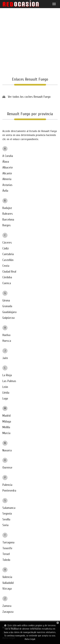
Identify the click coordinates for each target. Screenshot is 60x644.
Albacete (8, 167)
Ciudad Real (9, 272)
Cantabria (8, 254)
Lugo (5, 398)
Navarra (7, 450)
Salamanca (9, 508)
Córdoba (7, 277)
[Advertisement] (30, 42)
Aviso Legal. (30, 639)
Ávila (5, 191)
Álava (6, 162)
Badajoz (7, 208)
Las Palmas (9, 381)
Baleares (8, 214)
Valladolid (8, 583)
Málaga (7, 421)
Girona (6, 300)
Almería (7, 179)
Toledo (6, 560)
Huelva (6, 335)
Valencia (7, 577)
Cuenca (7, 283)
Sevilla (6, 519)
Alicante (7, 173)
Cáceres (7, 243)
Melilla (6, 427)
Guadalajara (9, 312)
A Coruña (8, 156)
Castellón (8, 260)
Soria (5, 525)
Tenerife (7, 548)
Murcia (6, 433)
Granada (7, 306)
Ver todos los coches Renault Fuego (29, 97)
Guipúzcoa (8, 318)
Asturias (7, 185)
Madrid (6, 416)
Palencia (7, 485)
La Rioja (7, 375)
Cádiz (6, 248)
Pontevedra (9, 490)
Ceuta (6, 266)
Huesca (7, 341)
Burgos (7, 225)
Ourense (7, 467)
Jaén (5, 358)
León (5, 387)
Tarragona (8, 542)
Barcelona (8, 220)
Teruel (6, 554)
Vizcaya (7, 589)
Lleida (6, 393)
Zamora (7, 606)
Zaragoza (8, 612)
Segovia (7, 514)
